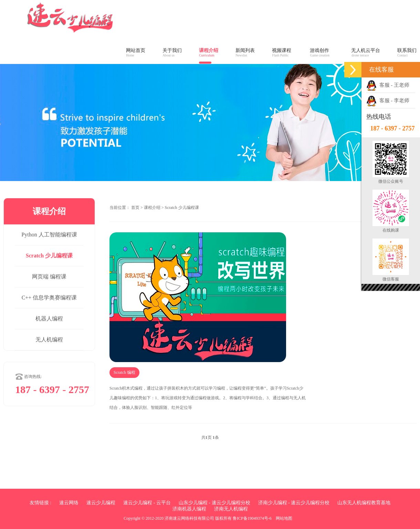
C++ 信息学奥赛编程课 (49, 298)
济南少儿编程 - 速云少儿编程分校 (294, 503)
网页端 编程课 (49, 277)
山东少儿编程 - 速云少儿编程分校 (214, 503)
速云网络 (69, 503)
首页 (135, 208)
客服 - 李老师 (388, 100)
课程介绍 (152, 208)
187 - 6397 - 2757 (393, 128)
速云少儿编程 (101, 503)
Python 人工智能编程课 (49, 235)
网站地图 (284, 518)
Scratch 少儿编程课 (49, 256)
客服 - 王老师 (388, 85)
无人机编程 (49, 340)
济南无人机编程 (231, 509)
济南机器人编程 (189, 509)
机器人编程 (49, 319)
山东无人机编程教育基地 (364, 503)
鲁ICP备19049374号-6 (252, 518)
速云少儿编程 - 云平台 (147, 503)
